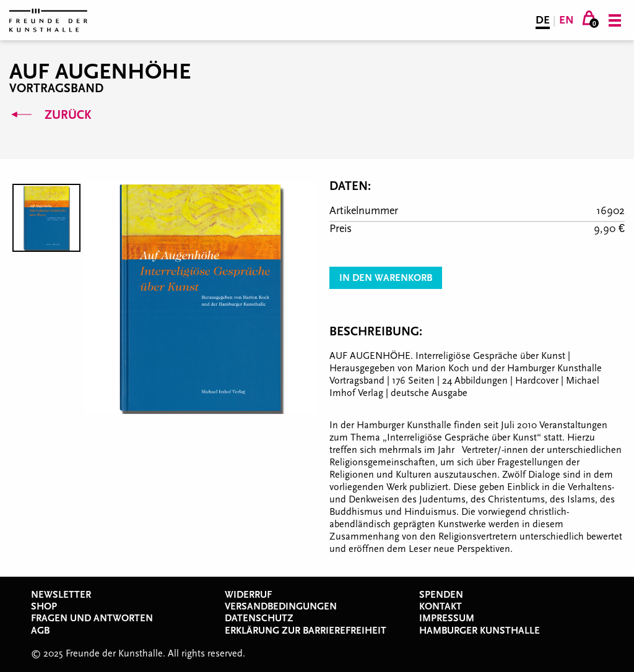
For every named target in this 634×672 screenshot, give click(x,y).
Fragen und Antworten (92, 618)
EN (567, 20)
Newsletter (61, 595)
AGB (40, 631)
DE (543, 20)
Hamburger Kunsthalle (480, 631)
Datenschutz (259, 618)
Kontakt (441, 606)
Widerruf (248, 595)
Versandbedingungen (281, 606)
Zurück (50, 115)
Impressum (447, 618)
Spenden (441, 595)
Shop (44, 606)
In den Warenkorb (386, 278)
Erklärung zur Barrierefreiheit (306, 631)
